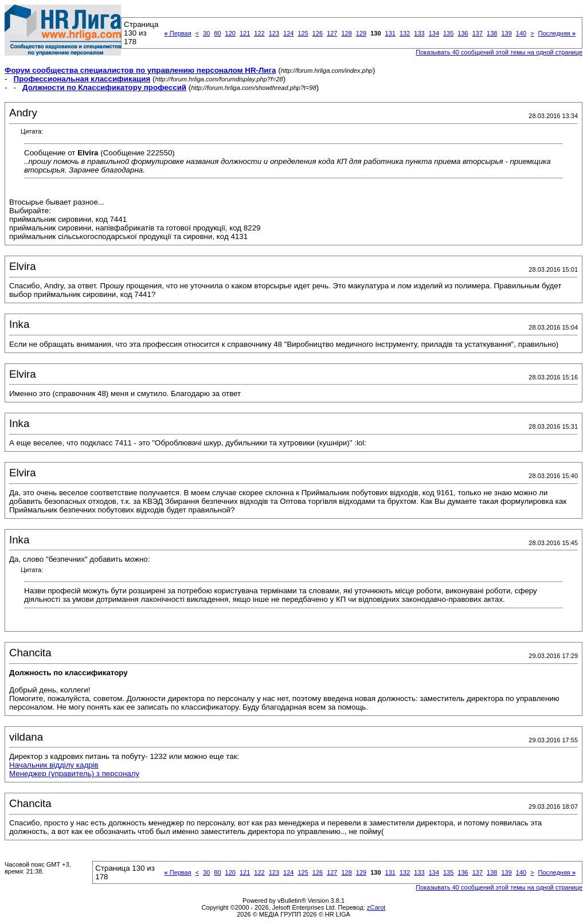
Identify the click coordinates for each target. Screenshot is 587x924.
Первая (178, 33)
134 (434, 33)
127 (332, 33)
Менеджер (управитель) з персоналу (74, 774)
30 (206, 33)
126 (318, 33)
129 (361, 33)
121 (245, 33)
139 (506, 33)
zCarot (376, 907)
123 (274, 33)
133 (419, 33)
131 (390, 33)
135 (448, 33)
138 (492, 33)
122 (259, 33)
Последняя (557, 33)
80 (217, 33)
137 (478, 33)
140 (521, 33)
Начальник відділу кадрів (54, 765)
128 (346, 33)
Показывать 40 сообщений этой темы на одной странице (499, 52)
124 (288, 33)
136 (463, 33)
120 (230, 33)
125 (303, 33)
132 (405, 33)
